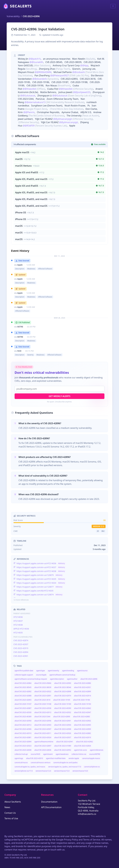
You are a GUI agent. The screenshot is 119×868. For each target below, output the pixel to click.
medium (99, 526)
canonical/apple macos (91, 758)
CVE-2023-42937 (21, 644)
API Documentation (51, 807)
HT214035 (18, 633)
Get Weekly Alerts (60, 396)
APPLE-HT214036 (21, 629)
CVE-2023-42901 (21, 656)
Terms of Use (11, 818)
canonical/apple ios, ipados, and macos (30, 767)
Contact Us (10, 813)
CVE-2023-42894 (21, 652)
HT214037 (18, 621)
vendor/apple (74, 758)
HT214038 (18, 625)
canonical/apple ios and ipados (66, 763)
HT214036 (18, 617)
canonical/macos (21, 763)
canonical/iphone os (92, 767)
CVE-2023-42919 (21, 648)
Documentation (49, 802)
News (7, 807)
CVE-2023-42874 (21, 640)
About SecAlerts (13, 802)
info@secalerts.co (87, 814)
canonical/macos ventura (40, 763)
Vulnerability (13, 16)
